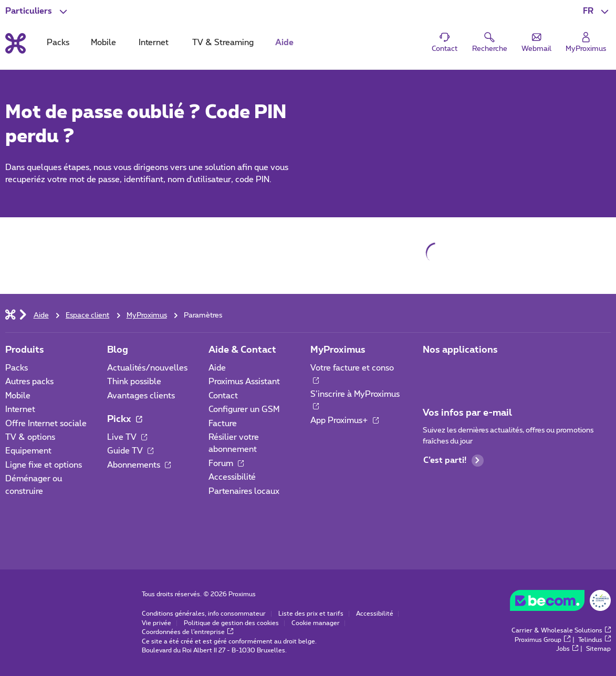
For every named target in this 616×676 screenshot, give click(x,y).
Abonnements (139, 465)
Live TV (127, 437)
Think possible (134, 382)
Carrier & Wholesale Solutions (561, 631)
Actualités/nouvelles (147, 368)
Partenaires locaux (244, 491)
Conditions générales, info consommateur (204, 614)
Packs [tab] (58, 43)
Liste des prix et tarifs (311, 614)
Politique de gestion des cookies (231, 623)
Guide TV (130, 451)
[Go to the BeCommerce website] (560, 603)
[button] (597, 11)
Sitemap (598, 649)
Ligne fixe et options (44, 465)
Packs (17, 368)
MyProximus (338, 350)
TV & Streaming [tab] (223, 43)
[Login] (586, 43)
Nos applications (460, 350)
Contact (223, 396)
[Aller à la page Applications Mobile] (432, 371)
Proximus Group (542, 640)
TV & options (30, 437)
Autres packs (29, 382)
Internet (20, 409)
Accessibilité (232, 477)
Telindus (595, 640)
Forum (226, 463)
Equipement (28, 451)
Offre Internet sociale (46, 424)
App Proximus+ (345, 420)
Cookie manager (316, 623)
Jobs (567, 649)
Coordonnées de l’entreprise (188, 632)
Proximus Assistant (244, 382)
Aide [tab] (284, 43)
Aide (217, 368)
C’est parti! (453, 461)
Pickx (125, 419)
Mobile (18, 396)
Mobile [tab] (103, 43)
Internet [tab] (154, 43)
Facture (223, 424)
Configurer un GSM (244, 409)
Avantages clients (141, 396)
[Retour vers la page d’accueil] (15, 43)
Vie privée (156, 623)
